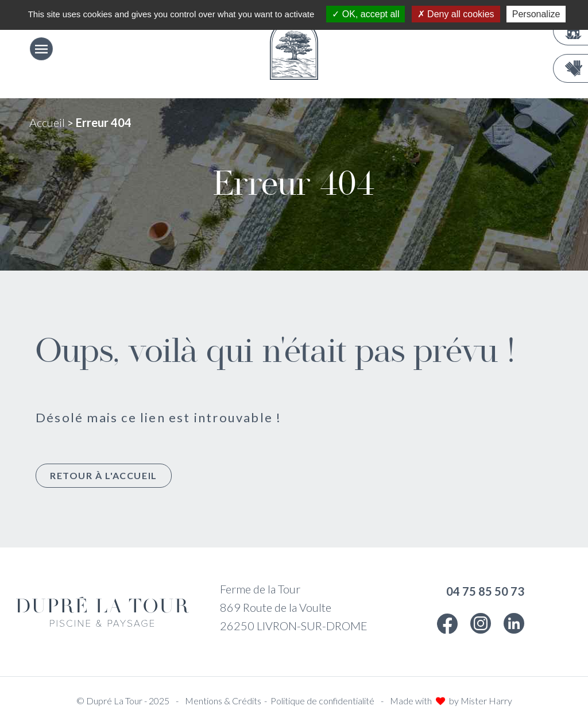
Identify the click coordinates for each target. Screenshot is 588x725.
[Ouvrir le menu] (41, 49)
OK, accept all (365, 14)
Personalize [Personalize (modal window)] (536, 14)
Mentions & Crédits (223, 701)
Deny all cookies (456, 14)
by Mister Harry (481, 701)
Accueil (47, 122)
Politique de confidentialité (322, 701)
